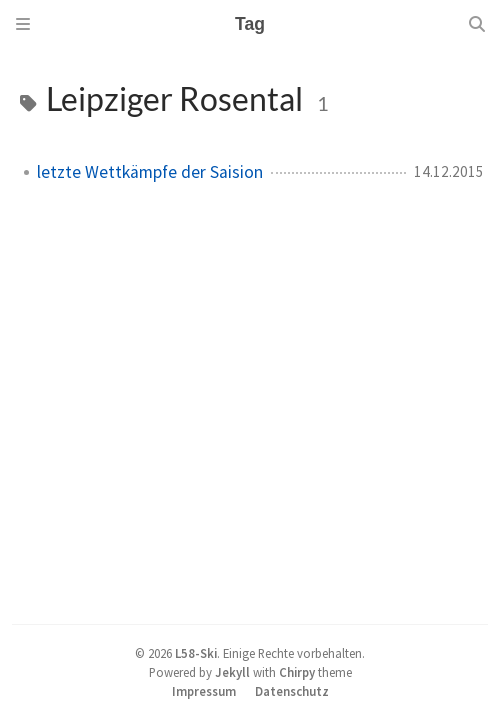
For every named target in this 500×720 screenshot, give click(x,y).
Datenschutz (292, 691)
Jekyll (232, 672)
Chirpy (297, 672)
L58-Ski (196, 653)
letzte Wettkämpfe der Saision (150, 172)
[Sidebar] (23, 24)
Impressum (204, 691)
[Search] (477, 24)
